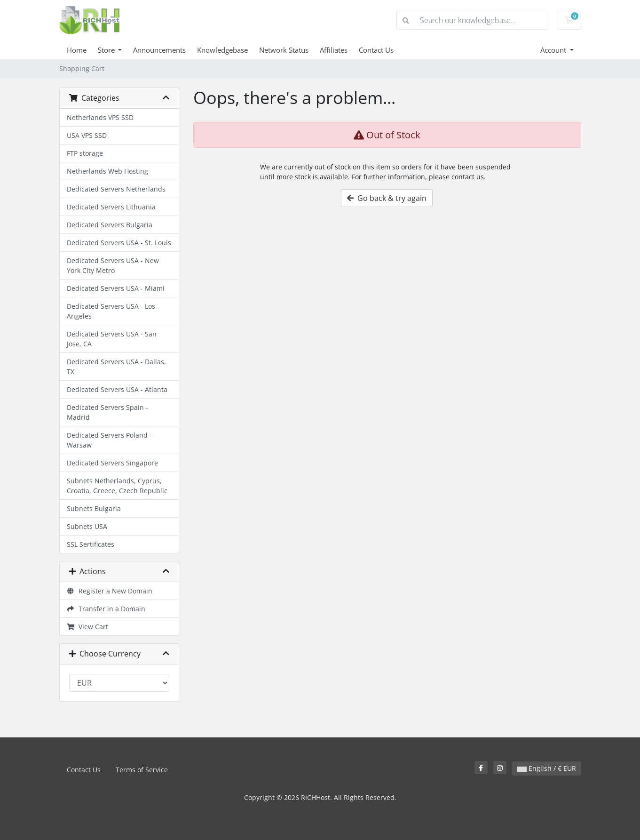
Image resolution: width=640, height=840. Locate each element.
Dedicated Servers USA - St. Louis (119, 243)
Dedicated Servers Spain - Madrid (107, 412)
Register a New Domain (110, 591)
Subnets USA (87, 526)
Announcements (159, 50)
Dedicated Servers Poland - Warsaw (109, 440)
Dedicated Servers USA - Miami (116, 288)
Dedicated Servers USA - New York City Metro (113, 265)
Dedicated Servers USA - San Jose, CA (112, 339)
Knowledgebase (222, 50)
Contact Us (376, 50)
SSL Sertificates (91, 544)
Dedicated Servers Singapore (112, 463)
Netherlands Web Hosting (107, 171)
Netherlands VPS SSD (100, 117)
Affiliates (334, 50)
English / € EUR (547, 768)
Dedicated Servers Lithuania (111, 207)
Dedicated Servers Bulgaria (110, 225)
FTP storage (85, 153)
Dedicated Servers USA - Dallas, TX (116, 367)
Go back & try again (387, 198)
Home (77, 50)
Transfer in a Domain (106, 609)
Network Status (284, 50)
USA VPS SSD (87, 135)
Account (554, 50)
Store (107, 50)
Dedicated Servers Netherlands (116, 189)
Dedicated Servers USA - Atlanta (117, 389)
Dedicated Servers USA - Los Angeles (111, 311)
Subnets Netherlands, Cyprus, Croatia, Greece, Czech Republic (117, 486)
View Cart (88, 627)
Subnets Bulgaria (94, 508)
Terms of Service (142, 770)
